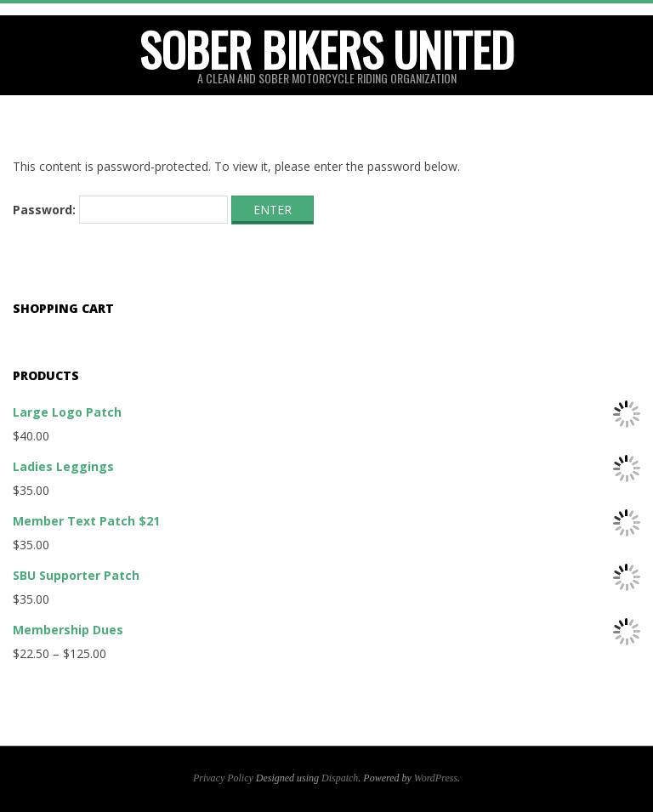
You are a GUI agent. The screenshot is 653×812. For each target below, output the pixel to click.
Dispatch (340, 778)
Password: (120, 210)
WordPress (436, 778)
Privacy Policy (223, 778)
